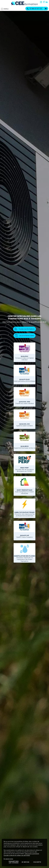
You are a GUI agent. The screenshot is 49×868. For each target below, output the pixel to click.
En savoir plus (8, 859)
